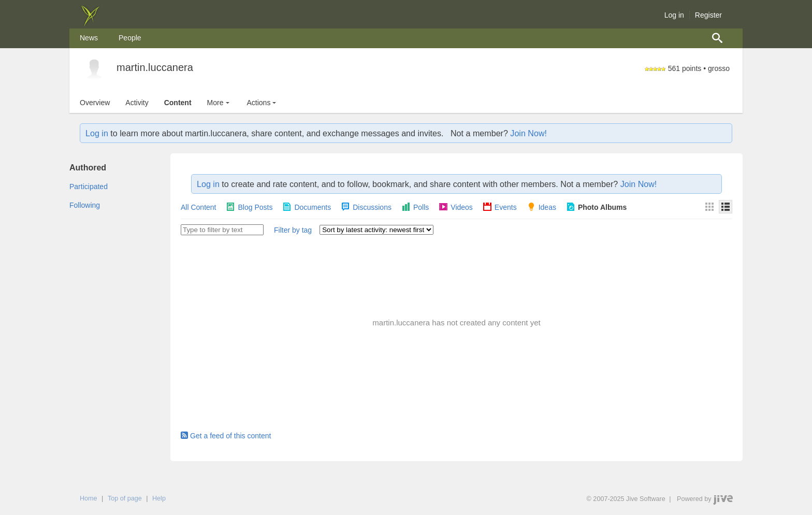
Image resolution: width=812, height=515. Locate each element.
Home (89, 498)
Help (159, 498)
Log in (674, 15)
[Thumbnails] (709, 207)
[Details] (726, 207)
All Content (198, 207)
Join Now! (528, 133)
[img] (90, 23)
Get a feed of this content (226, 436)
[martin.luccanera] (94, 69)
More (219, 103)
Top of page (125, 498)
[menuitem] (89, 38)
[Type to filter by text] (222, 230)
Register (708, 15)
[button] (293, 231)
